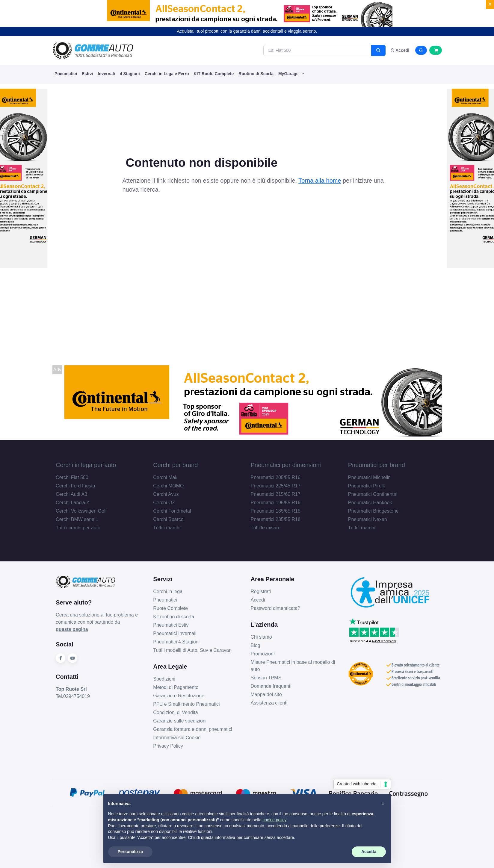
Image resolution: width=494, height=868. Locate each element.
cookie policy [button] (274, 820)
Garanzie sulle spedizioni (180, 721)
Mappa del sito (266, 694)
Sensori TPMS (266, 678)
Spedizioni (164, 679)
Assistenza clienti (269, 703)
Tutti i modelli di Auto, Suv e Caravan (192, 650)
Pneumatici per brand (377, 465)
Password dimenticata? (275, 608)
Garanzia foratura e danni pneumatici (192, 729)
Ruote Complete (170, 608)
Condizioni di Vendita (175, 712)
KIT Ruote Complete (214, 74)
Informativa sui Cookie (177, 738)
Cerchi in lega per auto (86, 465)
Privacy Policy (168, 746)
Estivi (87, 74)
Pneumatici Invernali (175, 633)
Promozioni (263, 654)
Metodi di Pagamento (176, 687)
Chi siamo (261, 637)
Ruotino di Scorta (256, 74)
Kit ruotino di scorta (174, 617)
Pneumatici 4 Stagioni (176, 642)
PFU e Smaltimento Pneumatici (186, 704)
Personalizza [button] (130, 852)
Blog (256, 645)
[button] (383, 804)
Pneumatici (66, 74)
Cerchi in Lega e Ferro (167, 74)
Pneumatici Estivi (171, 625)
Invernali (106, 74)
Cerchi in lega (168, 591)
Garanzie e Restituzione (179, 696)
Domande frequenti (271, 686)
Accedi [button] (400, 50)
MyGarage (289, 74)
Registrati (261, 591)
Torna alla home (320, 181)
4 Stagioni (130, 74)
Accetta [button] (369, 852)
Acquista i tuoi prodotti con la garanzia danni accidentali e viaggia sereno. (247, 31)
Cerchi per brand (175, 465)
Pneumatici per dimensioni (286, 465)
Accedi (258, 600)
